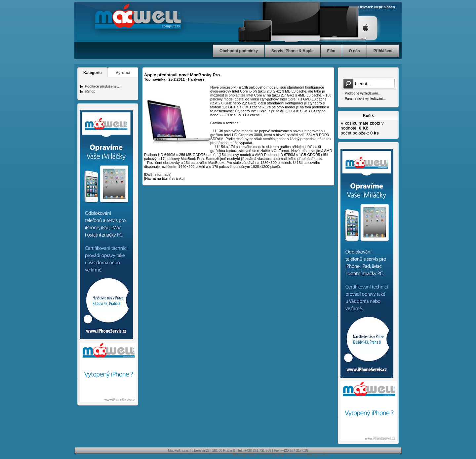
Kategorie (92, 73)
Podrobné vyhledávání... (363, 93)
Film (331, 51)
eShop (90, 91)
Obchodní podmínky (239, 51)
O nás (354, 51)
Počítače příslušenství (103, 86)
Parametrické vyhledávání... (365, 99)
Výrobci (123, 73)
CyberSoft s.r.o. (281, 456)
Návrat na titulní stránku (164, 178)
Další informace (158, 174)
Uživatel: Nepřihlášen (377, 7)
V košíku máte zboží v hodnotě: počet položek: (362, 128)
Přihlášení (383, 51)
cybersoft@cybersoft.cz (312, 456)
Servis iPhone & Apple (293, 51)
